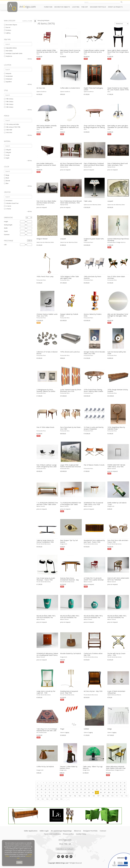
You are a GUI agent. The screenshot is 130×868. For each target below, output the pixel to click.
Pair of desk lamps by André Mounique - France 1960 (46, 579)
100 (66, 796)
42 (109, 786)
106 (94, 796)
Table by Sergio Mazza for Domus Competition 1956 (45, 541)
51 (53, 789)
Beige (7, 175)
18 (105, 783)
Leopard (110, 201)
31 (65, 786)
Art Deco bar (41, 88)
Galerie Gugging (65, 732)
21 (117, 783)
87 (105, 792)
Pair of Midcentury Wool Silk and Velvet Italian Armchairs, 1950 (71, 202)
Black (6, 178)
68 (121, 789)
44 (117, 786)
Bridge (110, 729)
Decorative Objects (62, 7)
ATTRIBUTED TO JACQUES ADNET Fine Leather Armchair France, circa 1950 (94, 579)
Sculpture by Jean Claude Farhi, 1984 (94, 240)
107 (98, 796)
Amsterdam (8, 76)
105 (89, 796)
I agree (19, 862)
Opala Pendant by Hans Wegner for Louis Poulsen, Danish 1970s (118, 89)
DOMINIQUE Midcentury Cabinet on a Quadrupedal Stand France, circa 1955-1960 (47, 654)
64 (105, 789)
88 (109, 792)
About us (77, 831)
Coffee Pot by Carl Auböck (45, 767)
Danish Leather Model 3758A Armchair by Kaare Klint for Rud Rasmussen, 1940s (47, 51)
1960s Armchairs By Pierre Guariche (92, 277)
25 (41, 786)
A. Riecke (8, 209)
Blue (6, 183)
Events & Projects (115, 7)
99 (61, 796)
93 (37, 796)
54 (65, 789)
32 (69, 786)
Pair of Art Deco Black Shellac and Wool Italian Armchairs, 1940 (46, 202)
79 (73, 792)
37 (89, 786)
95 (45, 796)
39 (97, 786)
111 (117, 796)
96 (49, 796)
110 (112, 796)
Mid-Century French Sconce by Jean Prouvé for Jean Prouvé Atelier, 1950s (70, 51)
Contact (103, 831)
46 (125, 786)
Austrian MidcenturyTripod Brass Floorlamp (118, 240)
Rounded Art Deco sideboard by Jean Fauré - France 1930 (94, 541)
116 (47, 799)
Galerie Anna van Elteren (114, 695)
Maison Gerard (112, 468)
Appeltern (8, 82)
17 (101, 783)
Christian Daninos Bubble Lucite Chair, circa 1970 (47, 315)
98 (57, 796)
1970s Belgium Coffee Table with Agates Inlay (70, 277)
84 (93, 792)
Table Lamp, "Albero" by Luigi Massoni (93, 767)
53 (61, 789)
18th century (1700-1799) (12, 127)
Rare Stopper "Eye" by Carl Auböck (69, 541)
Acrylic (7, 155)
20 (113, 783)
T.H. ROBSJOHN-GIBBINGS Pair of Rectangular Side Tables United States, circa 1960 (71, 504)
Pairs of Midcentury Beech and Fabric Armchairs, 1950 (118, 164)
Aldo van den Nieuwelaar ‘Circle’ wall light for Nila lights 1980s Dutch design (118, 315)
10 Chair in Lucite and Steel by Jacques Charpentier (94, 428)
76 (61, 792)
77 (65, 792)
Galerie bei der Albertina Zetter (92, 205)
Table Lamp (88, 201)
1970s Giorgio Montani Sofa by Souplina (118, 390)
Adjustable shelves (10, 48)
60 (89, 789)
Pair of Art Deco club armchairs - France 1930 (118, 541)
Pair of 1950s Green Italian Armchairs (116, 277)
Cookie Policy (81, 834)
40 (101, 786)
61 (93, 789)
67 (117, 789)
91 (121, 792)
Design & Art (111, 506)
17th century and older (12, 124)
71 (41, 792)
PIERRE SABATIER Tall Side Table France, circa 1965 (116, 466)
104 (84, 796)
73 (49, 792)
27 (49, 786)
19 (109, 783)
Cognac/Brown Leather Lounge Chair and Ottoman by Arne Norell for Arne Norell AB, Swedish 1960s (94, 51)
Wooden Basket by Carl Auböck (71, 653)
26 (45, 786)
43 (113, 786)
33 (73, 786)
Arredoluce (8, 201)
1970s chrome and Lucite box (70, 352)
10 (73, 783)
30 (61, 786)
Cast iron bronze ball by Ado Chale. (117, 353)
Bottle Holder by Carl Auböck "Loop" (117, 504)
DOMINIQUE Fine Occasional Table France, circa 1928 (93, 504)
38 (93, 786)
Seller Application (31, 831)
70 (37, 792)
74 (53, 792)
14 (89, 783)
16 (97, 783)
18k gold (7, 150)
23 (125, 783)
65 (109, 789)
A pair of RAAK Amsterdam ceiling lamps (116, 692)
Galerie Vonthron (41, 92)
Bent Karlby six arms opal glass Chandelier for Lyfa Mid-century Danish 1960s (118, 127)
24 (37, 786)
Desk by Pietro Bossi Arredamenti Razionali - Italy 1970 (69, 579)
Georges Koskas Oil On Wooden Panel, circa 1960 (94, 353)
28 (53, 786)
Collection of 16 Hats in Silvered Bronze (47, 353)
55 (69, 789)
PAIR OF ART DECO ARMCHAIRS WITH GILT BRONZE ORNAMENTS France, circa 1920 (118, 579)
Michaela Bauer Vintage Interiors (116, 242)
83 (89, 792)
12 (81, 783)
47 (37, 789)
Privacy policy (68, 834)
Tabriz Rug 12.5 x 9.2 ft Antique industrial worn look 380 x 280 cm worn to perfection (47, 730)
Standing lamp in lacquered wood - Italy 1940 (69, 692)
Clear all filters (27, 21)
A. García (8, 206)
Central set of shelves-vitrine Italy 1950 (93, 654)
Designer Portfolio (98, 7)
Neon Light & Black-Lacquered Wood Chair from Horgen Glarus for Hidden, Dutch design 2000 (118, 51)
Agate (7, 158)
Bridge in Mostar (42, 239)
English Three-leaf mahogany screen (93, 89)
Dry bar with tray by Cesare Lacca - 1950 (116, 654)
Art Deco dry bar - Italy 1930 (93, 691)
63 (101, 789)
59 (85, 789)
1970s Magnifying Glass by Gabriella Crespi (116, 428)
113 (126, 796)
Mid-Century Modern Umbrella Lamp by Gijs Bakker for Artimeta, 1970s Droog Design (47, 127)
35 (81, 786)
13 (85, 783)
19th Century (9, 99)
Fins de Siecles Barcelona (44, 544)
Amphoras (8, 56)
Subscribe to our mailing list (65, 849)
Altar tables (8, 51)
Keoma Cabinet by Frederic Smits (93, 315)
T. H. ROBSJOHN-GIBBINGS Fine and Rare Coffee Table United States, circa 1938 (47, 504)
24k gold (7, 152)
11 (77, 783)
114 (38, 799)
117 (52, 799)
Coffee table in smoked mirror (70, 88)
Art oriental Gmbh (42, 732)
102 (75, 796)
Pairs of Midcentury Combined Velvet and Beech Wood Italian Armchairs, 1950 (94, 164)
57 (77, 789)
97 (53, 796)
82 (85, 792)
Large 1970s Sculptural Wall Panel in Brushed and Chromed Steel (70, 466)
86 (101, 792)
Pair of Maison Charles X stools (94, 465)
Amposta (8, 73)
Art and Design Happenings (61, 831)
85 (97, 792)
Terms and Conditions (52, 834)
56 (73, 789)
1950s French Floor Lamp (45, 277)
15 (93, 783)
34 (77, 786)
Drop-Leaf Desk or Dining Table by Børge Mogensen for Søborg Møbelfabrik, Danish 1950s (94, 127)
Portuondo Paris (88, 242)
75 (57, 792)
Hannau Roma (64, 167)
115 (43, 799)
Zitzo (38, 54)
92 (125, 792)
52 (57, 789)
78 (69, 792)
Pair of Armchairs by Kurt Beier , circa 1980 (71, 428)
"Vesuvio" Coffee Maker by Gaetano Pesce (69, 767)
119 (61, 799)
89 (113, 792)
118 (57, 799)
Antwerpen (8, 79)
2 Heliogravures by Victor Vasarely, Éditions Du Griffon (46, 390)
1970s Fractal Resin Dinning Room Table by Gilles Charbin (93, 390)
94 (41, 796)
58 (81, 789)
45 (121, 786)
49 (45, 789)
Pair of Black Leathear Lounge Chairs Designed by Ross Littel (47, 466)
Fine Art (85, 7)
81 (81, 792)
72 (45, 792)
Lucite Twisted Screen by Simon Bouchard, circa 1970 (71, 390)
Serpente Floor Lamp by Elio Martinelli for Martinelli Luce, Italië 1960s (70, 127)
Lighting (76, 7)
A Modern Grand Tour (11, 203)
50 (49, 789)
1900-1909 (8, 130)
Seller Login (44, 831)
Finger (62, 729)
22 (121, 783)
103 (80, 796)
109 (108, 796)
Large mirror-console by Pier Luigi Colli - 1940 (46, 692)
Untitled (86, 729)
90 (117, 792)
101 (70, 796)
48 (41, 789)
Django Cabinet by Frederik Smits (69, 315)
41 (105, 786)
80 (77, 792)
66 (113, 789)
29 (57, 786)
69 (125, 789)
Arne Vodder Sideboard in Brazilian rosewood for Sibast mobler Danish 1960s (46, 164)
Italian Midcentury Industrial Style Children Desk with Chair (116, 767)
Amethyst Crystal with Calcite (13, 53)
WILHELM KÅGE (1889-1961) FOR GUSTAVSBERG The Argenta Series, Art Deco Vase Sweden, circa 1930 (117, 617)
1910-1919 (8, 133)
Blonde (7, 181)
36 (85, 786)
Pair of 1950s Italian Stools (45, 427)
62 (97, 789)
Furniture (48, 7)
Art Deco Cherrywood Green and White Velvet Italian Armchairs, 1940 (71, 164)
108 (103, 796)
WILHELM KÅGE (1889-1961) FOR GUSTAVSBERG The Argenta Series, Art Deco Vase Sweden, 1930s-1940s (46, 617)
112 (122, 796)
